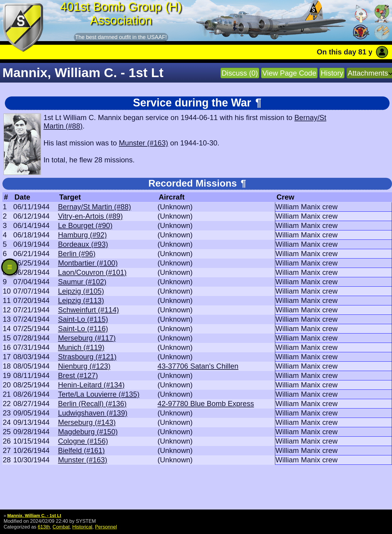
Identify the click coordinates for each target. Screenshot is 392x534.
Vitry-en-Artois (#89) (90, 216)
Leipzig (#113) (81, 300)
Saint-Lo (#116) (83, 329)
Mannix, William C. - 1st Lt (34, 516)
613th (44, 527)
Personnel (106, 527)
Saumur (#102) (82, 282)
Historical (82, 527)
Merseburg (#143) (87, 422)
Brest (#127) (78, 375)
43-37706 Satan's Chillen (198, 366)
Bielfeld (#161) (82, 450)
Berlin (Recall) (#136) (92, 404)
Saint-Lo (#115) (83, 319)
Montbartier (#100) (88, 263)
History (332, 73)
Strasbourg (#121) (87, 357)
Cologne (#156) (83, 441)
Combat (61, 527)
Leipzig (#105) (81, 291)
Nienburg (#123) (84, 366)
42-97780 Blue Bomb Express (206, 404)
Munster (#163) (144, 143)
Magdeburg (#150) (88, 432)
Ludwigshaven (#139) (93, 413)
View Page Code (289, 73)
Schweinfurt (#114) (88, 310)
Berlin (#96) (77, 254)
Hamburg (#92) (82, 235)
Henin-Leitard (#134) (91, 385)
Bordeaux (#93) (83, 244)
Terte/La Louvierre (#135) (99, 394)
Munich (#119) (81, 347)
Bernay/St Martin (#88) (95, 207)
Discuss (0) (240, 73)
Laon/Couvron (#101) (92, 272)
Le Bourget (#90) (85, 225)
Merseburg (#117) (87, 338)
